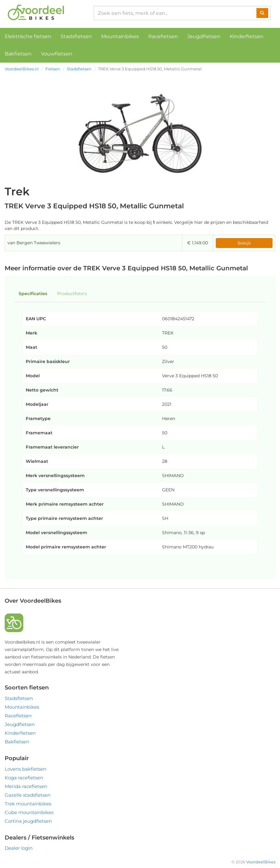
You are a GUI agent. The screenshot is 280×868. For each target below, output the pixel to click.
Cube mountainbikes (29, 812)
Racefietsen (163, 36)
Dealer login (19, 848)
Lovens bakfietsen (25, 769)
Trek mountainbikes (28, 804)
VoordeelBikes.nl (22, 69)
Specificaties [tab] (33, 294)
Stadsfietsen (76, 36)
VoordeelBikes (261, 862)
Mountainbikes (120, 36)
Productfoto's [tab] (72, 294)
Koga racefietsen (24, 778)
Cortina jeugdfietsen (28, 821)
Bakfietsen (18, 54)
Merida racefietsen (26, 786)
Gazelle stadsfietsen (28, 795)
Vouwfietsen (57, 54)
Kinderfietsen (247, 36)
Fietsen (53, 69)
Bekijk (244, 243)
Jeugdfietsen (204, 36)
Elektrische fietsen (28, 36)
